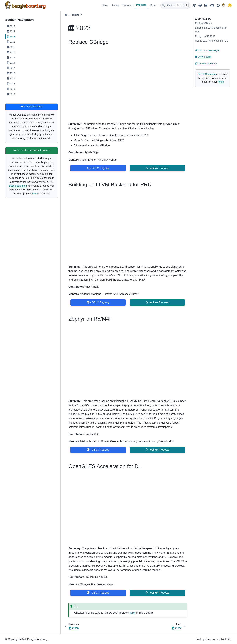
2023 (11, 37)
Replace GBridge (204, 23)
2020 (11, 52)
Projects (141, 5)
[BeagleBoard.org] (224, 5)
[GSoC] (230, 5)
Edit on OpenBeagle (207, 50)
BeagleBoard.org (18, 186)
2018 (11, 63)
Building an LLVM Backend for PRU (211, 30)
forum (35, 194)
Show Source (203, 57)
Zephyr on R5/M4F (205, 36)
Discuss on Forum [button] (206, 63)
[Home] (66, 15)
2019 (11, 57)
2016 (11, 73)
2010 (11, 94)
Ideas (105, 5)
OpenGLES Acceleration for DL (211, 41)
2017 (11, 68)
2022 (11, 42)
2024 (11, 31)
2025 (11, 26)
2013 (11, 89)
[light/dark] (195, 5)
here (132, 613)
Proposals (128, 5)
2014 (11, 84)
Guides (115, 5)
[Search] (175, 5)
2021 (11, 47)
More (153, 5)
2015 (11, 78)
